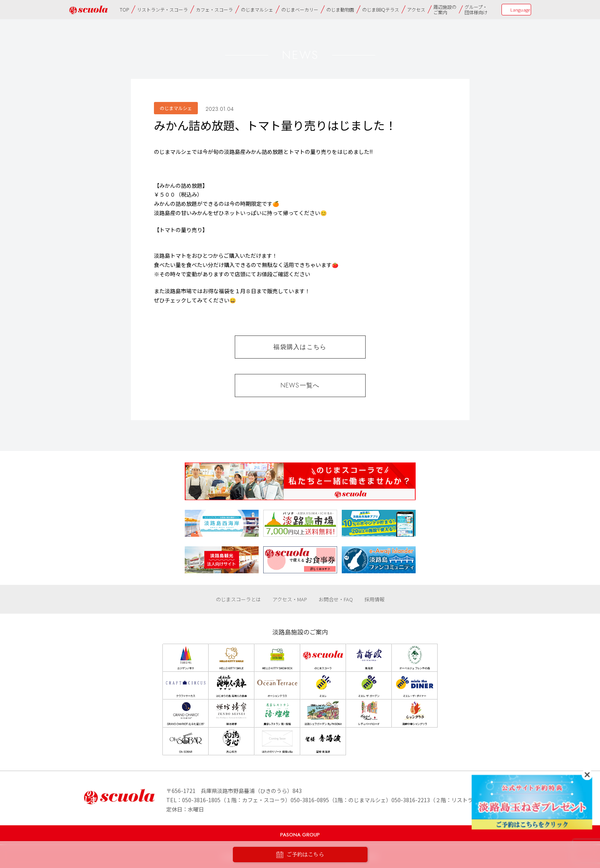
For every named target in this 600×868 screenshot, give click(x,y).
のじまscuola (89, 10)
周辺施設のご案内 (445, 9)
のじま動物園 (340, 9)
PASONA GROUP (300, 835)
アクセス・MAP (290, 599)
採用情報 (374, 599)
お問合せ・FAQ (336, 599)
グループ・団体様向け (476, 9)
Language (520, 10)
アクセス (416, 9)
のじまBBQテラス (381, 9)
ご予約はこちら (300, 855)
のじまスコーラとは (238, 599)
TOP (124, 9)
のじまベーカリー (300, 9)
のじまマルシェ (257, 9)
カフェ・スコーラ (214, 9)
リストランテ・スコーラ (162, 9)
